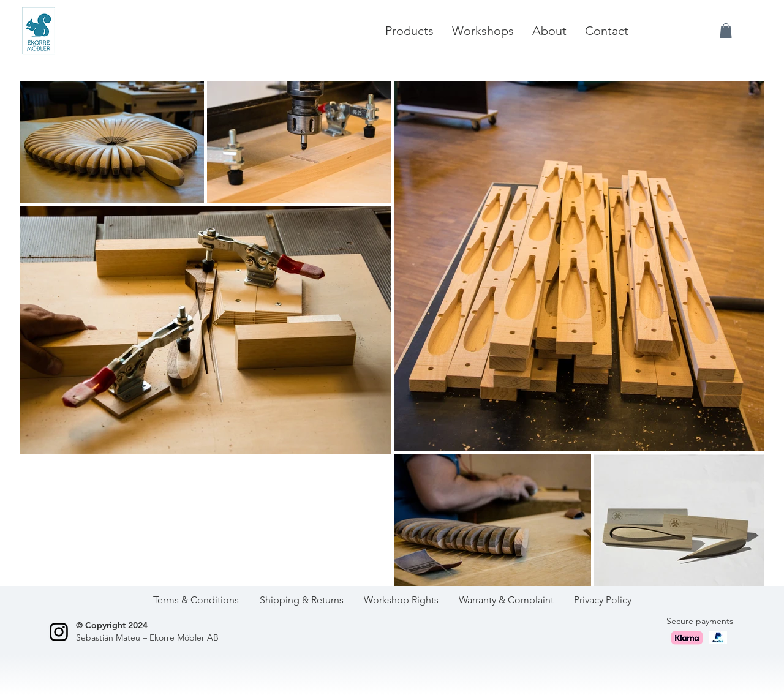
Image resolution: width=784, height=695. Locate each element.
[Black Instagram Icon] (59, 632)
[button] (726, 31)
